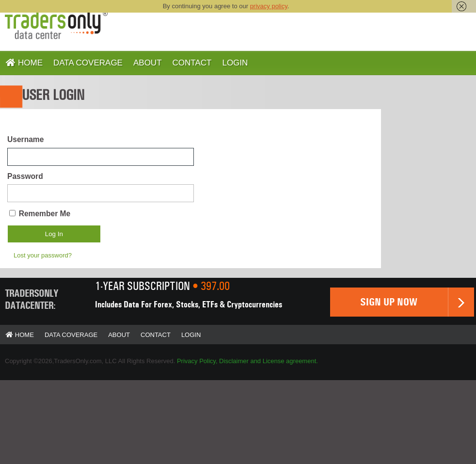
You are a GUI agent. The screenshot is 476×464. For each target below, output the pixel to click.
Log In (54, 234)
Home (24, 63)
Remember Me (45, 214)
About (148, 63)
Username (25, 139)
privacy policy (269, 6)
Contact (192, 63)
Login (235, 63)
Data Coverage (88, 63)
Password (25, 176)
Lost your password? (43, 255)
